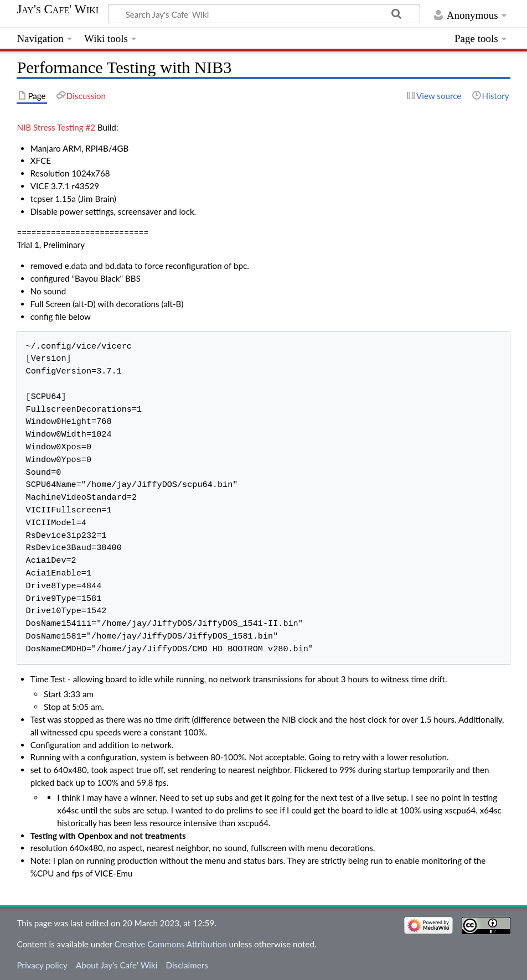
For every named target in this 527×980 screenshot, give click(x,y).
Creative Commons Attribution (171, 944)
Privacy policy (42, 965)
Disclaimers (187, 965)
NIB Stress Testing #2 (56, 127)
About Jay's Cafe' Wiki (117, 965)
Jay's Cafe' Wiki (58, 9)
